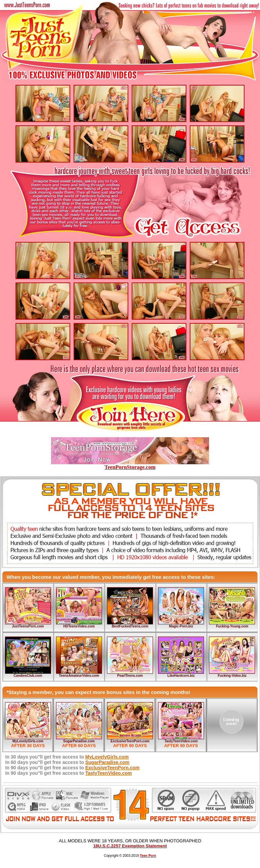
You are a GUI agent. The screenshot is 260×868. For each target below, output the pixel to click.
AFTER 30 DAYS (28, 746)
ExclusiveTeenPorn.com (130, 741)
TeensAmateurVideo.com (79, 676)
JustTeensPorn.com (28, 626)
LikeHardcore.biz (181, 676)
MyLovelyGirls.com (28, 741)
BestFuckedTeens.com (130, 626)
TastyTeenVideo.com (181, 741)
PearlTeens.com (130, 676)
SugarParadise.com (79, 741)
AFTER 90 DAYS (130, 746)
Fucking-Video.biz (232, 676)
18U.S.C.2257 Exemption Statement (130, 846)
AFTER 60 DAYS (79, 746)
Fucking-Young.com (232, 626)
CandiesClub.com (28, 676)
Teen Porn (148, 856)
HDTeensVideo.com (79, 626)
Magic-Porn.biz (181, 626)
